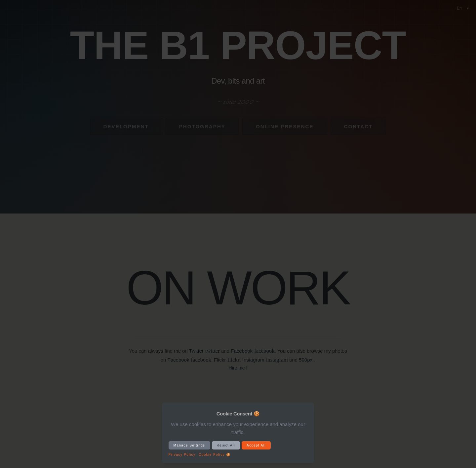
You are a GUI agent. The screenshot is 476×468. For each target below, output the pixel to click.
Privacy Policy (182, 455)
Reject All (226, 445)
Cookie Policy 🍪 (215, 455)
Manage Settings (189, 445)
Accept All (256, 445)
